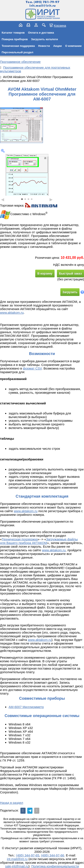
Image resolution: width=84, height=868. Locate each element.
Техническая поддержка (18, 46)
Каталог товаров (13, 33)
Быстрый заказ (70, 274)
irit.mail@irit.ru (43, 6)
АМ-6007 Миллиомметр (26, 707)
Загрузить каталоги (45, 39)
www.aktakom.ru (12, 313)
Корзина (60, 25)
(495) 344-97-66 (53, 855)
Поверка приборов (15, 39)
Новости (44, 46)
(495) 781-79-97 (47, 2)
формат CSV (32, 368)
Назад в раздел (12, 803)
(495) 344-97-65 (28, 855)
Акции (58, 46)
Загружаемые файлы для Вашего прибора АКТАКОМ (39, 541)
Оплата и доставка (41, 33)
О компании (73, 46)
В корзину (45, 274)
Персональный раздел (18, 52)
